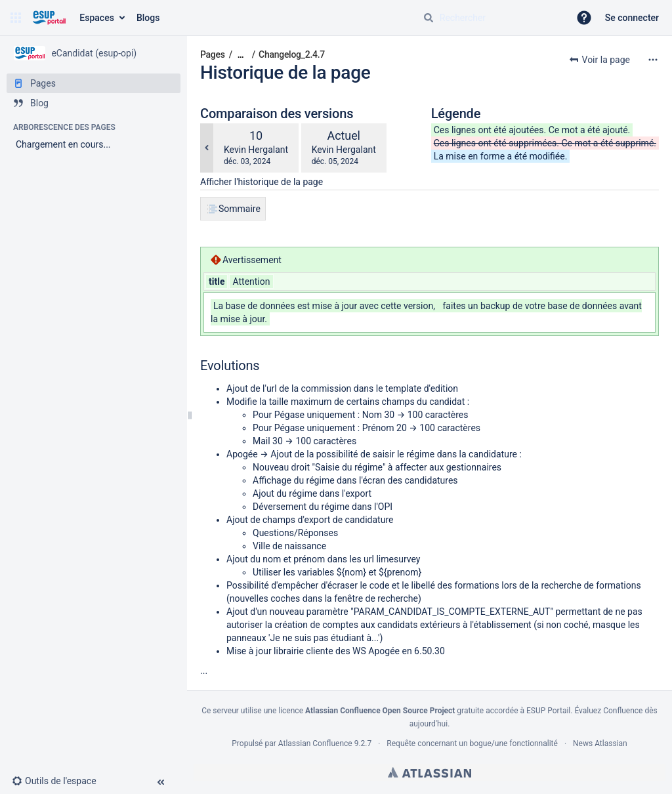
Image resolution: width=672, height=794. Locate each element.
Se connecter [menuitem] (632, 18)
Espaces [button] (97, 18)
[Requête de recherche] (491, 18)
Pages (213, 54)
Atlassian (430, 772)
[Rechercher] (429, 18)
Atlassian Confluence (315, 743)
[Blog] (94, 103)
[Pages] (94, 83)
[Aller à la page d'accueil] (49, 18)
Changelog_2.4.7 (292, 54)
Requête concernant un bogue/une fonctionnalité (472, 743)
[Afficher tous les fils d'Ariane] (241, 55)
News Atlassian (600, 743)
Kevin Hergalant (256, 150)
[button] (16, 18)
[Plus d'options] (653, 60)
